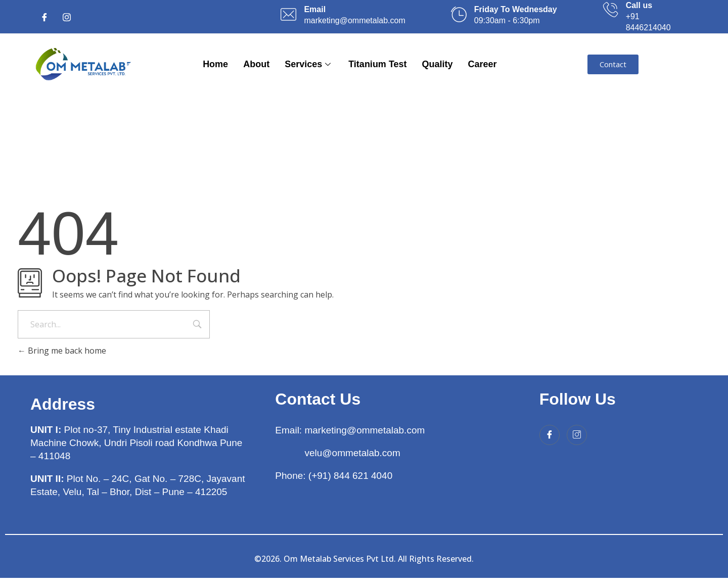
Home (215, 64)
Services (309, 64)
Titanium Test (377, 64)
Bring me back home (62, 351)
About (256, 64)
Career (483, 64)
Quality (438, 64)
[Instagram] (67, 17)
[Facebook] (44, 17)
